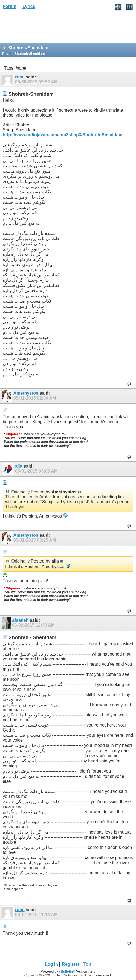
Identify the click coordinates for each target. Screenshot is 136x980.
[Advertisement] (44, 28)
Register (71, 964)
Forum (10, 6)
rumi (20, 77)
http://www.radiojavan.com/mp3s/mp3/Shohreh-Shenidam (63, 135)
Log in (51, 964)
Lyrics (29, 6)
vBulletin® (67, 971)
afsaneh (20, 620)
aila (19, 466)
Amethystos (26, 393)
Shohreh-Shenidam (30, 54)
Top (87, 964)
